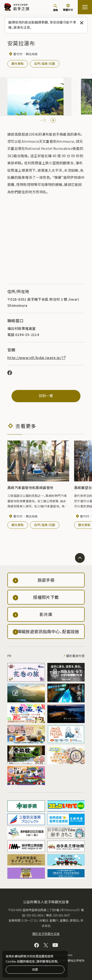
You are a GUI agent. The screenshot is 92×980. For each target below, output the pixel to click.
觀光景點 (18, 63)
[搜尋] (55, 8)
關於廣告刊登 (75, 656)
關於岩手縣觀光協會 (46, 934)
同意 (35, 969)
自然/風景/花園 (45, 63)
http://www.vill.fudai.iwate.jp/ (37, 358)
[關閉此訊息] (82, 23)
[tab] (42, 120)
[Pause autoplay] (53, 120)
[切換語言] (68, 8)
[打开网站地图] (85, 7)
